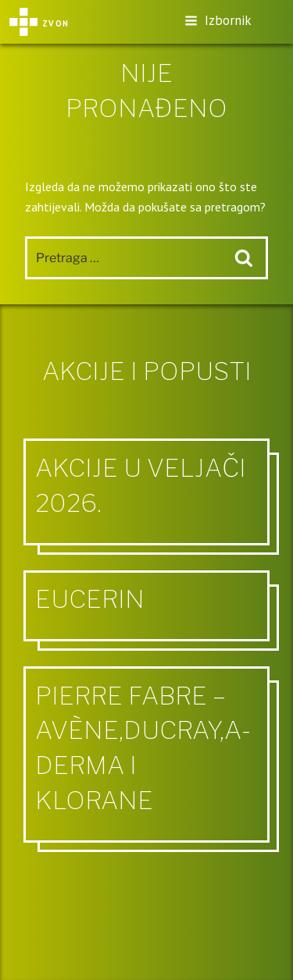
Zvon (39, 22)
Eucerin (90, 599)
